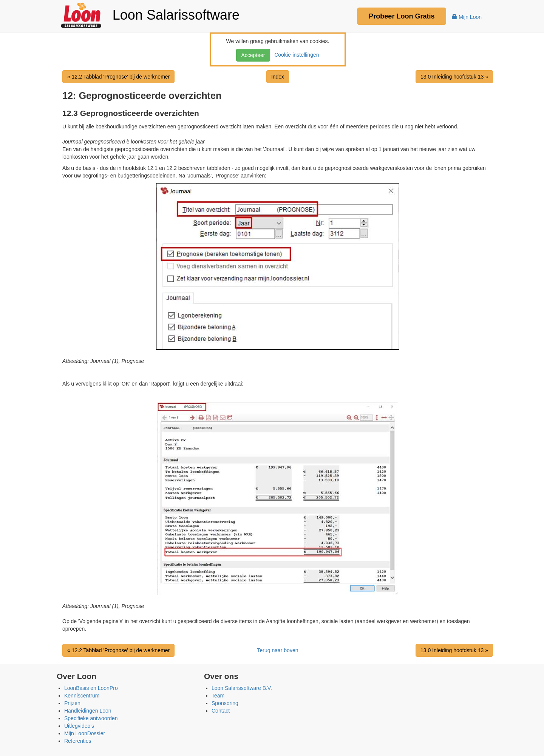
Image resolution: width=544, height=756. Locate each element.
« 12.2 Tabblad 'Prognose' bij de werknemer (118, 77)
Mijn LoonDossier (85, 733)
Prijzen (72, 703)
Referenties (78, 741)
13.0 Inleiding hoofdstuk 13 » (454, 77)
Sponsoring (225, 703)
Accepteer (253, 55)
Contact (221, 711)
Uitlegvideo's (79, 726)
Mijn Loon (467, 17)
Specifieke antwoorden (91, 718)
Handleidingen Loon (88, 711)
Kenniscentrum (82, 696)
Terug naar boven (278, 650)
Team (218, 696)
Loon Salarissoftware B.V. (242, 688)
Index (278, 77)
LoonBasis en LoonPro (91, 688)
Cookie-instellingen (295, 55)
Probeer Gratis (402, 16)
